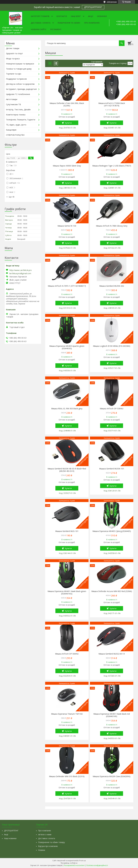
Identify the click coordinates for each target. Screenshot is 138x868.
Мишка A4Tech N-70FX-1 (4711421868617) (67, 286)
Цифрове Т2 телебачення (18, 94)
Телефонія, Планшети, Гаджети (21, 120)
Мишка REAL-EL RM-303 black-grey (67, 409)
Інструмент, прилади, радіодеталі (21, 89)
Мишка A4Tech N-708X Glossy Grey (112, 226)
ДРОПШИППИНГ (93, 7)
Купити (68, 123)
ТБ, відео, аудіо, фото (16, 125)
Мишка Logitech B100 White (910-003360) (112, 346)
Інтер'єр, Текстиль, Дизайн (18, 110)
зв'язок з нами (45, 834)
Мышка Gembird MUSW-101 (112, 469)
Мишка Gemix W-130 (67, 226)
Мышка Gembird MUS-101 (67, 531)
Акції (90, 16)
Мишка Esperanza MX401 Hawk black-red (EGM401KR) (112, 715)
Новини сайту (39, 29)
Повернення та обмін (69, 23)
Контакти (62, 16)
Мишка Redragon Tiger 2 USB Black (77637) (112, 166)
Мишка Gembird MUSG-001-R (112, 654)
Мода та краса (13, 59)
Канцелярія (11, 130)
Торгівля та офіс (14, 74)
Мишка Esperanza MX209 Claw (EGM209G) (112, 776)
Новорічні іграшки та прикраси (20, 64)
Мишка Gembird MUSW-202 (112, 286)
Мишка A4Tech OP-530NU (112, 409)
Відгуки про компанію (48, 846)
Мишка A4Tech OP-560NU (67, 654)
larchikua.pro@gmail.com (20, 273)
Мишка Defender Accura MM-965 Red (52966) (112, 591)
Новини (42, 850)
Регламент (56, 29)
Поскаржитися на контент (74, 865)
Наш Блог (76, 16)
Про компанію (92, 23)
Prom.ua (82, 861)
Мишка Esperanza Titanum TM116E (67, 714)
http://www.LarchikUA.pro (21, 270)
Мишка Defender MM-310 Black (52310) (67, 776)
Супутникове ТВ (13, 104)
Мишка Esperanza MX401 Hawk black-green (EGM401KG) (67, 593)
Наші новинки (10, 838)
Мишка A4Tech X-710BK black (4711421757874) (112, 104)
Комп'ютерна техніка (16, 115)
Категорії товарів (40, 16)
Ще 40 (12, 197)
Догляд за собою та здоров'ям (20, 84)
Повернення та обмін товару (51, 842)
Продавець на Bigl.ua (69, 863)
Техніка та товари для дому (19, 69)
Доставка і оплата (41, 23)
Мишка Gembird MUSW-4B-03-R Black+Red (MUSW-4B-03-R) (67, 470)
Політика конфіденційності (97, 865)
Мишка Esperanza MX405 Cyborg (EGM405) (112, 531)
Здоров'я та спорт (14, 53)
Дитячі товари (13, 48)
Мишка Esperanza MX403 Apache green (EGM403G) (67, 347)
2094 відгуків (112, 2)
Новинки (102, 16)
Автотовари (12, 99)
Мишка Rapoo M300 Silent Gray (67, 166)
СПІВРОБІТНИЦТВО (15, 135)
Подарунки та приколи (16, 79)
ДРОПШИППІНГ (11, 831)
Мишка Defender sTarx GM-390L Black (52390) (67, 104)
